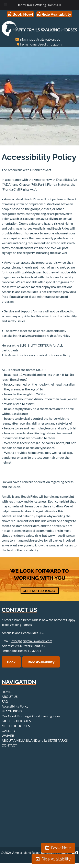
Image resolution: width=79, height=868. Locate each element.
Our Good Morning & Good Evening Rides (31, 716)
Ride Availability (54, 14)
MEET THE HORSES (16, 726)
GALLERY (9, 731)
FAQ (5, 701)
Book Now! (21, 14)
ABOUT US (10, 696)
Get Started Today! (40, 591)
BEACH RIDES (12, 711)
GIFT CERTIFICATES (16, 721)
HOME (7, 692)
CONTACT (9, 745)
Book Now (58, 848)
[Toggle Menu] (5, 5)
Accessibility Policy (15, 706)
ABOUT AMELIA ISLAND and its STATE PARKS (35, 740)
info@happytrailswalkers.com (42, 40)
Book (11, 662)
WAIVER (8, 735)
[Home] (39, 35)
